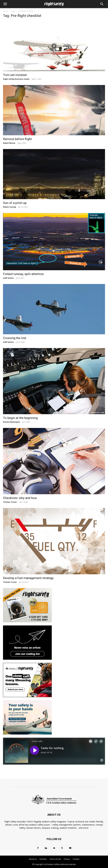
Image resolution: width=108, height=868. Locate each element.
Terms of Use (55, 859)
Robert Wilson (9, 143)
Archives (43, 859)
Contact (76, 859)
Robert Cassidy (10, 207)
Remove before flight (17, 139)
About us (33, 859)
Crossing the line (15, 338)
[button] (5, 4)
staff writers (8, 278)
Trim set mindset (15, 75)
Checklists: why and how (20, 498)
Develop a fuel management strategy (28, 578)
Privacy (67, 859)
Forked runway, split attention (23, 274)
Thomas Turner (10, 502)
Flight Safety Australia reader (16, 79)
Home (6, 11)
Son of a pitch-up (15, 203)
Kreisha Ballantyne (11, 422)
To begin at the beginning (20, 418)
